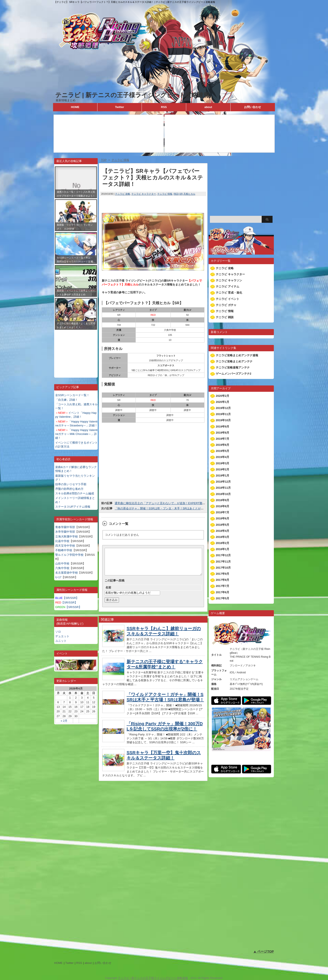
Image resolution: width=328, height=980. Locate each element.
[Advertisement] (76, 350)
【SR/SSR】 (67, 598)
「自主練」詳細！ (67, 400)
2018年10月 (223, 494)
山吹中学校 (62, 563)
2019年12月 (223, 408)
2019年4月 (223, 457)
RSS (164, 107)
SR (181, 194)
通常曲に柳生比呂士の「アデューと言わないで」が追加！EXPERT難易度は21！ (166, 503)
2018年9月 (223, 500)
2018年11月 (223, 488)
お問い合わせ (253, 107)
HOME (75, 107)
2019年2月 (223, 469)
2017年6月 (223, 592)
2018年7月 (223, 512)
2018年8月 (223, 506)
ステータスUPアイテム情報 (73, 507)
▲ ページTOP (264, 951)
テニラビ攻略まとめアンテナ (234, 361)
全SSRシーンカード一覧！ (72, 395)
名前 (108, 593)
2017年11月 (223, 562)
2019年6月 (223, 445)
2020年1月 (223, 402)
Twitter (120, 107)
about (208, 107)
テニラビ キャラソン (229, 280)
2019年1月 (223, 476)
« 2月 (64, 721)
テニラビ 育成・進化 (229, 293)
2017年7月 (223, 586)
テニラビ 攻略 (123, 194)
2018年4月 (223, 531)
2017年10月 (223, 568)
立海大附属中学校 (67, 536)
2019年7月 (223, 439)
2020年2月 (223, 396)
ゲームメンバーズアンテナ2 (233, 374)
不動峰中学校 (64, 550)
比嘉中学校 (62, 541)
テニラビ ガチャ (226, 305)
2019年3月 (223, 463)
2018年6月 (223, 518)
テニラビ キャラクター (144, 194)
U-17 (58, 577)
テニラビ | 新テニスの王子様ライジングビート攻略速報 (132, 95)
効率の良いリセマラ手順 (71, 484)
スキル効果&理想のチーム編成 (75, 493)
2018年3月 (223, 537)
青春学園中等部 (65, 527)
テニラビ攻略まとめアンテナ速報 (237, 355)
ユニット (61, 641)
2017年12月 (223, 555)
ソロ (58, 632)
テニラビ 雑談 (225, 317)
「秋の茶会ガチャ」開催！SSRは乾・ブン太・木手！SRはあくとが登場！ (162, 508)
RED (176, 194)
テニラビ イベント (228, 299)
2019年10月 (223, 420)
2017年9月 (223, 574)
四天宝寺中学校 (65, 546)
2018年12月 (223, 482)
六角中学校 (62, 568)
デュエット (62, 636)
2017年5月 (223, 598)
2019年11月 (223, 414)
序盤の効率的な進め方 (69, 489)
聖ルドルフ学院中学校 (69, 555)
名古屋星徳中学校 (67, 573)
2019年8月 (223, 433)
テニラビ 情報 (165, 194)
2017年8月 (223, 580)
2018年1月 (223, 549)
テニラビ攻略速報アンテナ (233, 367)
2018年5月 (223, 525)
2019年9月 (223, 427)
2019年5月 (223, 451)
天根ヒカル (189, 194)
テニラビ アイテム (228, 286)
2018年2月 (223, 543)
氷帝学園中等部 (65, 532)
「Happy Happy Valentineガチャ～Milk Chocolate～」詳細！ (76, 434)
